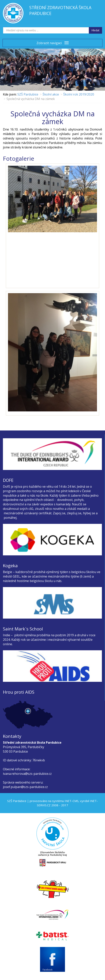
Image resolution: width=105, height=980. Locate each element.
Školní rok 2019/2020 (79, 94)
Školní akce (51, 94)
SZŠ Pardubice (28, 94)
